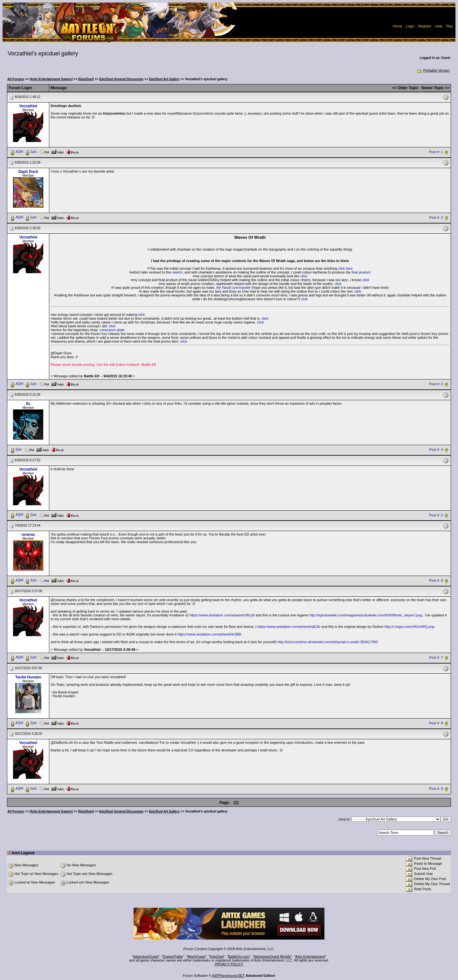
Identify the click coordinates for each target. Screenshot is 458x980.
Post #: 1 (436, 152)
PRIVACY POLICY (229, 964)
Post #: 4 (436, 450)
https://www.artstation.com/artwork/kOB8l (209, 634)
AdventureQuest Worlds (272, 956)
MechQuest (196, 956)
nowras (28, 535)
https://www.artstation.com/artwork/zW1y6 (222, 615)
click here (345, 268)
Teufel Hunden (28, 677)
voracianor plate (112, 330)
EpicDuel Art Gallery (164, 79)
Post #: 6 (436, 581)
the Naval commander (233, 288)
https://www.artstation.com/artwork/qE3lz (289, 627)
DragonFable (173, 956)
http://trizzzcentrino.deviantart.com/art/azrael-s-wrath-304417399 (327, 642)
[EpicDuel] (86, 79)
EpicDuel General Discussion (121, 79)
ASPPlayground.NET (229, 976)
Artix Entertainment (310, 956)
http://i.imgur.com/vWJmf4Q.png (409, 627)
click (304, 276)
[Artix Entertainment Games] (51, 79)
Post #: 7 (436, 658)
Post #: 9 (436, 789)
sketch (177, 272)
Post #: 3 (436, 384)
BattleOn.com (239, 956)
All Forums (16, 79)
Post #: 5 (436, 515)
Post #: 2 (436, 217)
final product (361, 272)
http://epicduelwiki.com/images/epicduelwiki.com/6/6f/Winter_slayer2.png (366, 615)
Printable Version (433, 70)
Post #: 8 (436, 723)
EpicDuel (217, 956)
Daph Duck (28, 172)
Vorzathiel (28, 106)
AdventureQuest (146, 956)
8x (28, 404)
